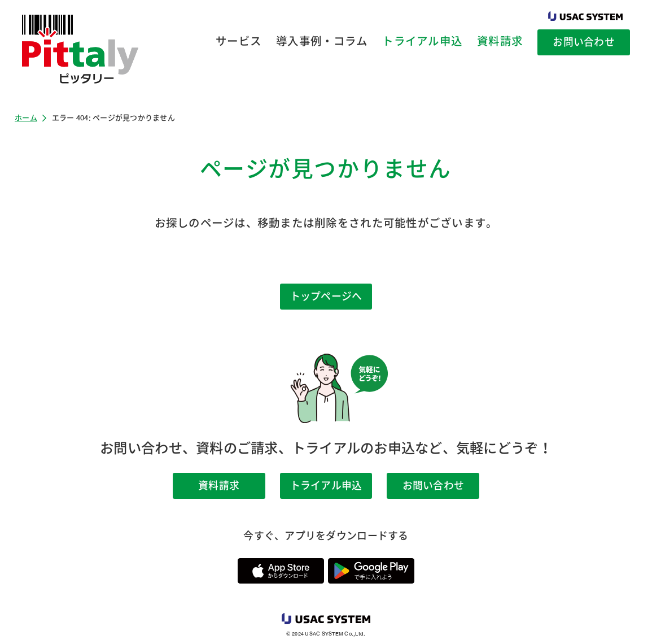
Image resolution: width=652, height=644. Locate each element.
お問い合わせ (584, 42)
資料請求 (500, 41)
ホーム (26, 118)
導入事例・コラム (322, 41)
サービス (239, 41)
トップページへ (326, 296)
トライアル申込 (422, 41)
